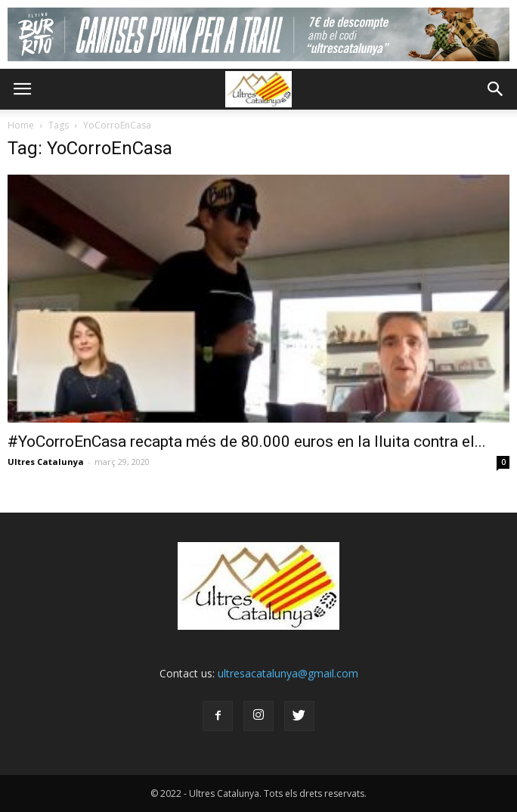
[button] (496, 89)
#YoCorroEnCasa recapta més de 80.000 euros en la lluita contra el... (247, 442)
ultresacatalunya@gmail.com (288, 673)
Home (21, 125)
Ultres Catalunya (46, 462)
